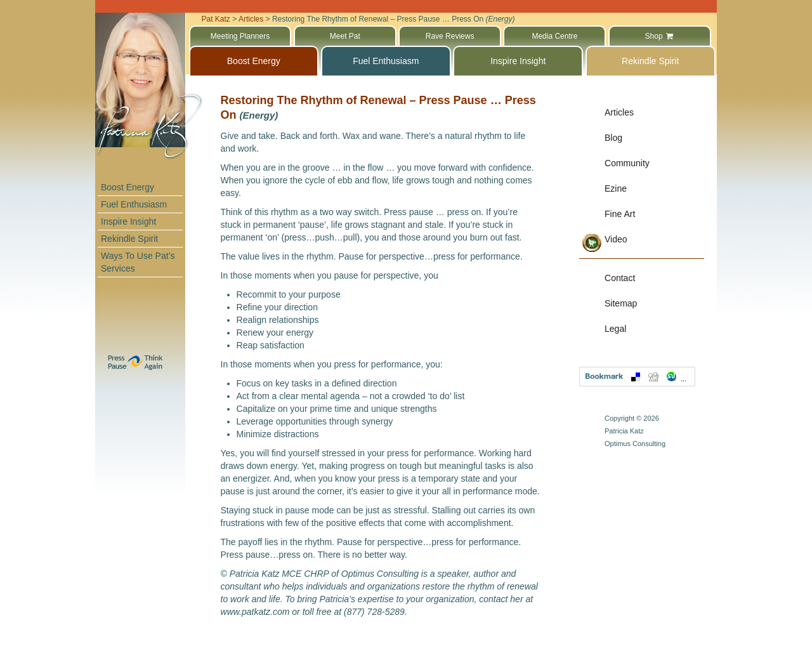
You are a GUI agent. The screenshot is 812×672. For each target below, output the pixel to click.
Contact (620, 278)
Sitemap (621, 303)
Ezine (616, 188)
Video (616, 239)
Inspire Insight (128, 221)
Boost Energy (128, 187)
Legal (615, 329)
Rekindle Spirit (129, 239)
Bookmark (637, 377)
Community (627, 163)
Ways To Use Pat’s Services (138, 262)
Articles (619, 112)
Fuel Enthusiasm (134, 204)
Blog (613, 138)
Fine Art (620, 214)
